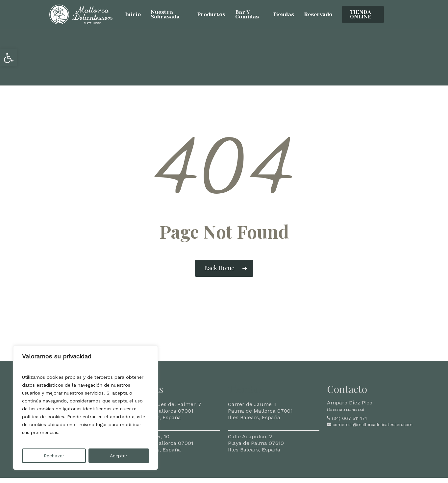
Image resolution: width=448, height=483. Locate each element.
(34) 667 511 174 (349, 418)
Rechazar (54, 456)
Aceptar (119, 456)
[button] (9, 58)
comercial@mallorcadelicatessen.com (373, 425)
